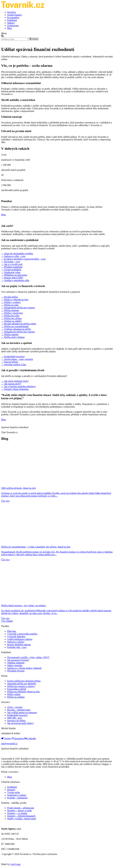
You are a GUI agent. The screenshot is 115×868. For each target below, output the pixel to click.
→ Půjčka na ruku (10, 305)
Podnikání (12, 20)
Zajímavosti (13, 26)
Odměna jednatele (16, 663)
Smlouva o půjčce (16, 642)
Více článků (7, 621)
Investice (12, 12)
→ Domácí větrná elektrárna (15, 389)
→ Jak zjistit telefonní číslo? (15, 381)
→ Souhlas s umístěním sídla (15, 280)
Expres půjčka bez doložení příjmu (24, 681)
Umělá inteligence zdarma (20, 639)
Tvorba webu (14, 792)
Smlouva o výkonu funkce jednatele (24, 668)
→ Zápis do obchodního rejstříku (17, 254)
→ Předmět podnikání (12, 267)
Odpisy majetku (15, 665)
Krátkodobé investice (17, 715)
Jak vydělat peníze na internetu (22, 713)
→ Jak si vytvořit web (12, 264)
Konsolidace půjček (17, 689)
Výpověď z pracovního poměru (22, 634)
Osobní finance (14, 15)
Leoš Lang (15, 864)
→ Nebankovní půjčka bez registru (18, 332)
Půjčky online (14, 694)
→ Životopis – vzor (11, 262)
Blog (10, 28)
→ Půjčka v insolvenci (12, 313)
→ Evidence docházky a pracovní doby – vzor (23, 259)
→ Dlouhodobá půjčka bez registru (18, 308)
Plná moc (12, 631)
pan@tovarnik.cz (9, 743)
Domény (11, 790)
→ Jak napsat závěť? (11, 384)
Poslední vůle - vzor (17, 647)
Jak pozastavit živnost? (18, 660)
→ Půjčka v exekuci (11, 302)
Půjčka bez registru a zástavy (21, 686)
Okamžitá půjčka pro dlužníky (22, 684)
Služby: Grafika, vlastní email (22, 819)
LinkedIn (30, 738)
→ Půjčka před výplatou (13, 337)
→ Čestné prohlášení (11, 270)
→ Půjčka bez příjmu (11, 318)
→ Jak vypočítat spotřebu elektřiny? (19, 386)
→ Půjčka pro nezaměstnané (15, 326)
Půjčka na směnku (16, 697)
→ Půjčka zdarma (10, 334)
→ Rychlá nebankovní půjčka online (19, 324)
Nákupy (11, 23)
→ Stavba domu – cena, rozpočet (17, 359)
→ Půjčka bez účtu (10, 316)
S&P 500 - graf (14, 718)
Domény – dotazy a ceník (19, 811)
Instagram (18, 738)
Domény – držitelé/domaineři (21, 816)
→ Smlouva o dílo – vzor (13, 256)
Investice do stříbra (16, 721)
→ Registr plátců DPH (12, 278)
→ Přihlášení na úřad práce (14, 275)
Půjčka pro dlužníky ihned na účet (24, 692)
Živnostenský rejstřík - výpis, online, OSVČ (28, 657)
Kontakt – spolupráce (17, 798)
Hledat (34, 39)
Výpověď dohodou (16, 637)
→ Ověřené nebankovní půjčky (16, 329)
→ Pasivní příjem (10, 362)
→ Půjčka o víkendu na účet (15, 300)
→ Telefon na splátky (12, 321)
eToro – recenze (15, 707)
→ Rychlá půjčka (10, 297)
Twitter (6, 738)
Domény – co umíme (17, 813)
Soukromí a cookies (17, 795)
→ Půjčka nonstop (10, 310)
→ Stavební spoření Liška (14, 365)
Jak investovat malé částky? (21, 723)
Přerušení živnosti (16, 671)
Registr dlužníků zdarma (19, 645)
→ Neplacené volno (11, 272)
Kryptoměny (13, 18)
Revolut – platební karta (19, 710)
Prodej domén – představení (21, 808)
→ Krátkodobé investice (13, 357)
